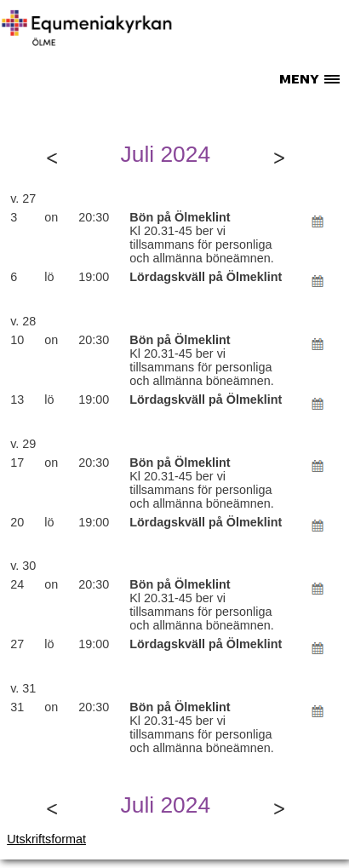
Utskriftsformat (46, 839)
